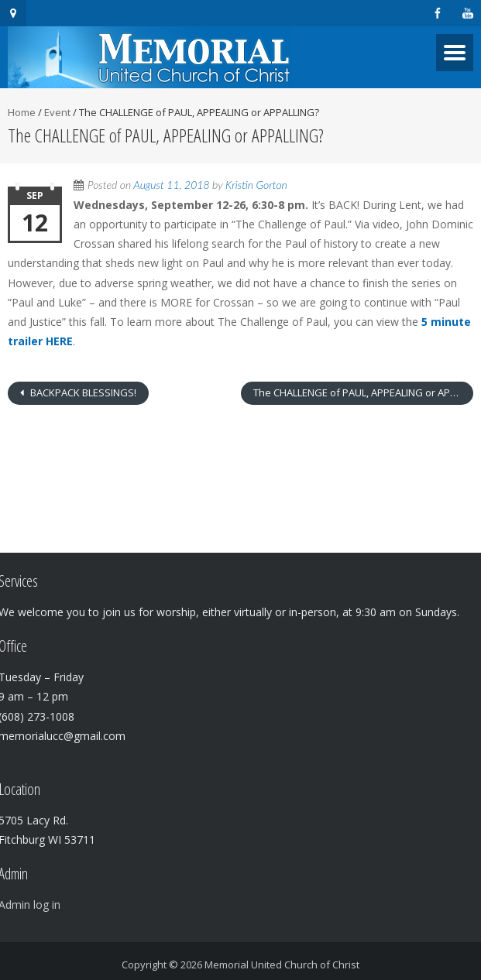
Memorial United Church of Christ (282, 965)
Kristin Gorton (256, 185)
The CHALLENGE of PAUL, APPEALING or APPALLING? (364, 392)
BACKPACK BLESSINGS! (82, 392)
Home (22, 112)
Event (57, 112)
